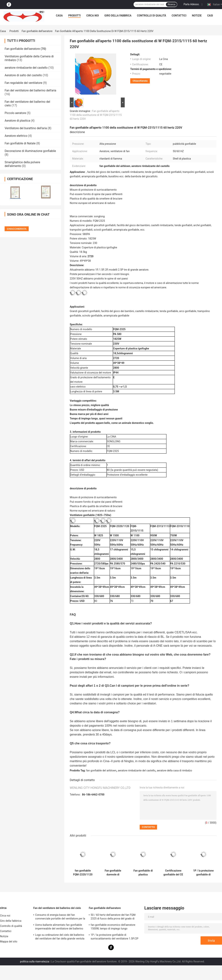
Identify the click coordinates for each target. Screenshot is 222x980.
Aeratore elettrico (16, 136)
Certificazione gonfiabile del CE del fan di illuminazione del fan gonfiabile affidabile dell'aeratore (173, 873)
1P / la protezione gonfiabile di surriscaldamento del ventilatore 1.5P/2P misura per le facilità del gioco (203, 873)
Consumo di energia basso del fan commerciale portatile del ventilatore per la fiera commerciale (60, 917)
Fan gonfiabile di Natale (20, 143)
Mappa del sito (9, 942)
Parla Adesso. (191, 4)
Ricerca (172, 4)
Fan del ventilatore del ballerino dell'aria (30, 90)
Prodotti (75, 16)
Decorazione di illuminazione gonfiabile (30, 151)
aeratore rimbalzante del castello (26, 68)
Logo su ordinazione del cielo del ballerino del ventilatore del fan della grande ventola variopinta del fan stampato (60, 937)
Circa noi (92, 16)
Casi (210, 16)
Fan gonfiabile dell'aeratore (37, 31)
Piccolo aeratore (15, 113)
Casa (59, 16)
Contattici (179, 16)
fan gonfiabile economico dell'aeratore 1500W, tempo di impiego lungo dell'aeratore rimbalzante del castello (113, 927)
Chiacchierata (140, 81)
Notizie (197, 16)
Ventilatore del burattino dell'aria (26, 128)
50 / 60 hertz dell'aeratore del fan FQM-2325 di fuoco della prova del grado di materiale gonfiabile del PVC (113, 917)
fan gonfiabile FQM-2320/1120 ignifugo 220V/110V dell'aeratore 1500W (83, 873)
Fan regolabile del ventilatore (23, 83)
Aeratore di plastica (17, 121)
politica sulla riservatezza (35, 961)
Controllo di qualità (152, 16)
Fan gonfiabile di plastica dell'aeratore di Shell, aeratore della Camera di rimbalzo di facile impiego (143, 873)
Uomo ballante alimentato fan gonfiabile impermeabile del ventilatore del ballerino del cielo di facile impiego (59, 927)
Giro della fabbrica (118, 16)
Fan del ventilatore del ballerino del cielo (57, 908)
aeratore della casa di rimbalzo (174, 770)
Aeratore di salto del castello (23, 75)
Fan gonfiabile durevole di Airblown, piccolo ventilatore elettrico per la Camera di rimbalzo (113, 873)
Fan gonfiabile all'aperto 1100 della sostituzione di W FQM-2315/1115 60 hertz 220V (96, 115)
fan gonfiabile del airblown (101, 770)
